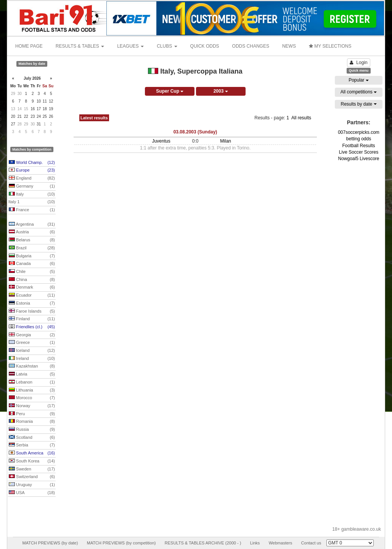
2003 (221, 91)
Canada (32, 264)
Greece (32, 343)
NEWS (289, 46)
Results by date (358, 104)
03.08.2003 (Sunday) (195, 132)
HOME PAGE (29, 46)
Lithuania (32, 390)
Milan (226, 141)
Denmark (32, 287)
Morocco (32, 398)
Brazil (32, 248)
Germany (32, 186)
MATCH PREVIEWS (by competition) (121, 543)
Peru (32, 414)
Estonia (32, 303)
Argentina (32, 225)
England (32, 178)
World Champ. (32, 163)
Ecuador (32, 295)
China (32, 280)
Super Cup (170, 91)
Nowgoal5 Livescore (358, 159)
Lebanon (32, 382)
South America (32, 453)
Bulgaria (32, 256)
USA (32, 493)
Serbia (32, 445)
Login (358, 63)
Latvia (32, 374)
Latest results (94, 118)
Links (255, 543)
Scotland (32, 438)
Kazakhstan (32, 366)
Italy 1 (32, 202)
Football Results (358, 146)
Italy (32, 194)
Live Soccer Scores (359, 152)
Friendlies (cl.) (32, 327)
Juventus (161, 141)
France (32, 210)
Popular (359, 80)
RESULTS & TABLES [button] (80, 46)
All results (301, 118)
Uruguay (32, 485)
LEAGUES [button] (130, 46)
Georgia (32, 335)
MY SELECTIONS (330, 46)
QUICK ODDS (205, 46)
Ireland (32, 359)
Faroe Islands (32, 311)
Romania (32, 422)
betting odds (359, 139)
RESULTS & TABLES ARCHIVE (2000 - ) (203, 543)
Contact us (311, 543)
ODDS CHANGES (251, 46)
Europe (32, 170)
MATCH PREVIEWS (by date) (50, 543)
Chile (32, 272)
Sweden (32, 469)
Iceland (32, 351)
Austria (32, 232)
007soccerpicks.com (359, 132)
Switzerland (32, 477)
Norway (32, 406)
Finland (32, 319)
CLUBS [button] (167, 46)
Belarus (32, 240)
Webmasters (281, 543)
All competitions (359, 92)
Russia (32, 430)
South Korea (32, 461)
